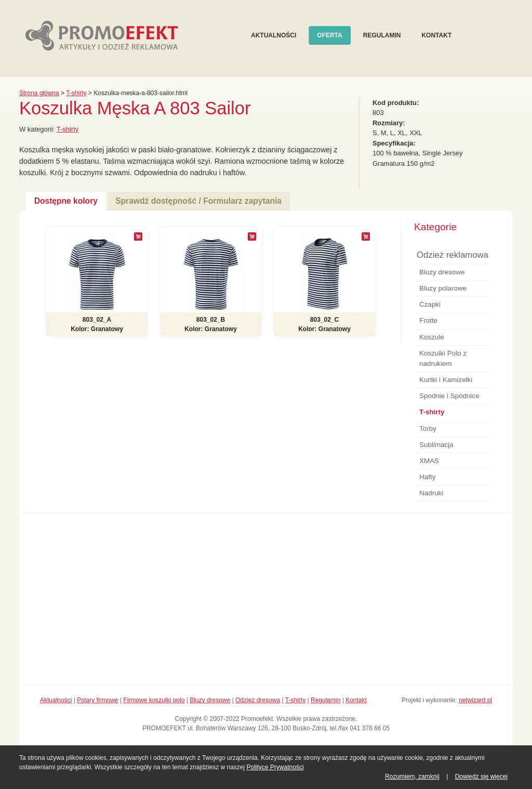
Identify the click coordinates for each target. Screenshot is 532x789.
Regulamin (382, 35)
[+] (138, 236)
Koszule (432, 337)
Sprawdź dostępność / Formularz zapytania (198, 201)
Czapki (430, 304)
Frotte (428, 320)
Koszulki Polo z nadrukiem (443, 358)
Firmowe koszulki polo (154, 700)
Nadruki (431, 493)
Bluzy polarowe (443, 288)
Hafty (427, 477)
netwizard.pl (475, 700)
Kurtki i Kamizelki (446, 380)
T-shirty (76, 93)
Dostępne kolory (66, 201)
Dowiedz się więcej (481, 777)
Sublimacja (436, 445)
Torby (428, 429)
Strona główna (39, 93)
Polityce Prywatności (275, 767)
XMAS (429, 461)
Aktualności (274, 35)
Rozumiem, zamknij (412, 777)
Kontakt (436, 35)
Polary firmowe (97, 700)
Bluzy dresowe (442, 272)
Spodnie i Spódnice (449, 396)
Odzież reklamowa (453, 255)
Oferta (329, 35)
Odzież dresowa (258, 700)
